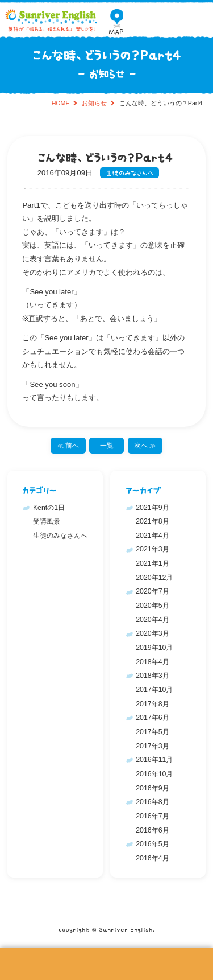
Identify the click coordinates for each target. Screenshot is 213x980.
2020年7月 (152, 591)
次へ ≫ (145, 446)
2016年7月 (152, 816)
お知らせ (94, 103)
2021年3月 (152, 549)
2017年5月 (152, 732)
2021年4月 (152, 536)
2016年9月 (152, 788)
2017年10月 (154, 690)
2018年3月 (152, 676)
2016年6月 (152, 830)
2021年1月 (152, 563)
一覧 (107, 446)
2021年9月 (152, 508)
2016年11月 (154, 760)
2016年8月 (152, 802)
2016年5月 (152, 844)
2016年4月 (152, 858)
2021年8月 (152, 521)
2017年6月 (152, 718)
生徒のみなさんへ (130, 172)
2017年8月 (152, 704)
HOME (61, 103)
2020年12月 (154, 578)
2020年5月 (152, 606)
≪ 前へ (68, 446)
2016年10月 (154, 774)
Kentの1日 (49, 508)
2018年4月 (152, 662)
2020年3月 (152, 633)
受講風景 (47, 521)
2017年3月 (152, 746)
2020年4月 (152, 620)
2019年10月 (154, 648)
